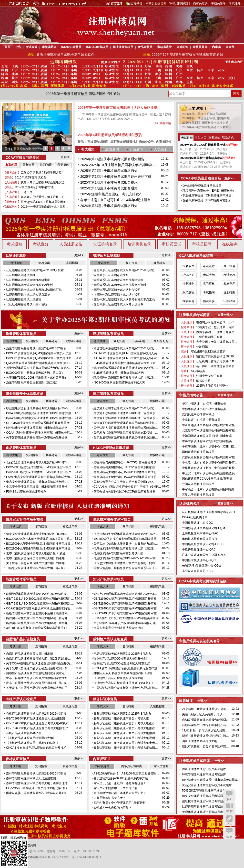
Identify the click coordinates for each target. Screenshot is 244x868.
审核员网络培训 (180, 3)
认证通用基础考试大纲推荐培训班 (28, 280)
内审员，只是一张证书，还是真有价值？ (120, 783)
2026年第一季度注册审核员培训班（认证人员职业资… (119, 108)
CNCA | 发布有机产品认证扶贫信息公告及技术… (38, 748)
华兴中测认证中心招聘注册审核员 (204, 404)
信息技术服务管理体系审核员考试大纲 (118, 553)
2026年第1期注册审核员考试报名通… (207, 123)
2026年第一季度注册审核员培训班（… (208, 114)
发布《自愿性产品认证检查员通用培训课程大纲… (38, 678)
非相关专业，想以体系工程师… (216, 327)
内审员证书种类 (132, 766)
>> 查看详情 (163, 123)
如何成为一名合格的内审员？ (112, 808)
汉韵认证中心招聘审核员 (198, 414)
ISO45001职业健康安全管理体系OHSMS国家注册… (40, 413)
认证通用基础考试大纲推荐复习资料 (30, 285)
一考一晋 (27, 192)
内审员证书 (163, 142)
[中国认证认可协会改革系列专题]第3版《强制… (124, 673)
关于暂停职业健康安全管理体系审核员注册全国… (38, 438)
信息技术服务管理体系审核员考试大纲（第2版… (125, 549)
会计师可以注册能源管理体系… (216, 366)
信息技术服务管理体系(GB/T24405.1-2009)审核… (126, 558)
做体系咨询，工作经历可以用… (216, 332)
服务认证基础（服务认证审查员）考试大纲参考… (126, 743)
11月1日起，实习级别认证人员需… (205, 730)
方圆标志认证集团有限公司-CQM (203, 528)
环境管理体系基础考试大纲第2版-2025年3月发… (125, 348)
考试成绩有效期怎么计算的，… (210, 352)
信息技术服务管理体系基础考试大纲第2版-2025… (126, 534)
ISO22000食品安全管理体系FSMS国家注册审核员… (40, 467)
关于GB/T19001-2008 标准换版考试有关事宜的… (38, 378)
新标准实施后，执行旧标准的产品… (205, 725)
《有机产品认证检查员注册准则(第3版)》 (33, 743)
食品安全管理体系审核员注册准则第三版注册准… (38, 487)
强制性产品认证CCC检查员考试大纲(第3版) (122, 663)
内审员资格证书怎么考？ (110, 798)
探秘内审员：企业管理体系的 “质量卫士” (120, 803)
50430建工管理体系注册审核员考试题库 (208, 791)
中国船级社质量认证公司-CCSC (203, 544)
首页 (8, 47)
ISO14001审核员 (97, 47)
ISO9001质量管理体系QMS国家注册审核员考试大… (40, 358)
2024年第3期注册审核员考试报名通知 (109, 206)
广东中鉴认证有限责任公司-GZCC (204, 555)
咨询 (229, 833)
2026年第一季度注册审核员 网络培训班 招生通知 (83, 94)
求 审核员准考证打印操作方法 (34, 187)
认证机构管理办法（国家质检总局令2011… (210, 512)
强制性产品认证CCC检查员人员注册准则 (120, 659)
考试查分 (41, 244)
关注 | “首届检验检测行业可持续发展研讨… (33, 149)
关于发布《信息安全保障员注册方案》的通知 (35, 563)
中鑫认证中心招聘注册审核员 (201, 420)
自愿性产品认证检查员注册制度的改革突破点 (35, 673)
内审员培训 (200, 3)
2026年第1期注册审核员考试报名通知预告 (110, 135)
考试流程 (209, 266)
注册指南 (229, 292)
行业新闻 (136, 149)
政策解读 (188, 292)
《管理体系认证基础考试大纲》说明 (117, 295)
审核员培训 (49, 47)
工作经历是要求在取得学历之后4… (44, 173)
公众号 (230, 47)
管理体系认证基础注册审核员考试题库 (207, 812)
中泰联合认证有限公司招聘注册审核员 (207, 441)
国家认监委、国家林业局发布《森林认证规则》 (37, 793)
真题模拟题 (157, 706)
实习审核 (209, 284)
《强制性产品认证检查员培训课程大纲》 (120, 678)
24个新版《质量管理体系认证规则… (206, 709)
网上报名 (229, 266)
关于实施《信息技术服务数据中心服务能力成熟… (126, 544)
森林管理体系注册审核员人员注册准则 (31, 778)
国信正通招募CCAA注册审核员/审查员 (207, 479)
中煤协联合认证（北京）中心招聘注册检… (210, 468)
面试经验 (209, 301)
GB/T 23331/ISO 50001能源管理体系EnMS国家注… (40, 599)
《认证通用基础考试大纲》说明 (27, 304)
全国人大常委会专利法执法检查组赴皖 (118, 628)
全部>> (202, 701)
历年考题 (52, 341)
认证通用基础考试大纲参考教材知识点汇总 (34, 290)
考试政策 (31, 47)
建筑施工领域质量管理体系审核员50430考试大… (125, 423)
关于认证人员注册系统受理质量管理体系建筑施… (126, 428)
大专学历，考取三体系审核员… (216, 342)
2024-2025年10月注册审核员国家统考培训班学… (118, 165)
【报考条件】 (12, 173)
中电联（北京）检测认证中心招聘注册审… (210, 463)
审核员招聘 (202, 244)
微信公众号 (146, 142)
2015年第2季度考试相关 (31, 177)
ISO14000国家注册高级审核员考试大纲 (119, 383)
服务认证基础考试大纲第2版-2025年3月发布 (122, 714)
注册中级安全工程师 (209, 376)
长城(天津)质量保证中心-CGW (202, 566)
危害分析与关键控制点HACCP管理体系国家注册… (126, 472)
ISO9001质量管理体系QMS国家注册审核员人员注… (40, 353)
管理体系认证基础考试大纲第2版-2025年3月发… (125, 270)
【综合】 (9, 177)
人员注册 (161, 149)
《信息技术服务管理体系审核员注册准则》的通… (126, 563)
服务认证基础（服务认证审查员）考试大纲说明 (124, 738)
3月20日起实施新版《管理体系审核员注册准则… (38, 628)
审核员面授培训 (156, 3)
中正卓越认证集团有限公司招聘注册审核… (210, 425)
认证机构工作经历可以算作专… (216, 361)
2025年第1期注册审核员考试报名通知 (109, 188)
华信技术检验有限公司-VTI (199, 539)
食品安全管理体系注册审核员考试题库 (207, 785)
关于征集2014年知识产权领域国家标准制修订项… (126, 623)
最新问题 (29, 165)
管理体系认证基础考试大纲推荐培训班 (118, 280)
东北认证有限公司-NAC (197, 571)
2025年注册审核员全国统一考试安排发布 (111, 194)
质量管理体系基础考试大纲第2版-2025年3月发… (38, 348)
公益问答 (182, 47)
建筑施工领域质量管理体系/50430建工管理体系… (126, 413)
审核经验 (229, 301)
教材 (229, 808)
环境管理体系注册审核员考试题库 (204, 775)
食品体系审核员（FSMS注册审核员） (207, 200)
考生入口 (201, 138)
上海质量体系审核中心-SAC (200, 533)
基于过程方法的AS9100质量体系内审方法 (121, 778)
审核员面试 (172, 244)
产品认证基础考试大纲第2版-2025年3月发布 (122, 654)
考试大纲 (16, 263)
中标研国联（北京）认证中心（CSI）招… (209, 447)
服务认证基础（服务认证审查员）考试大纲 (121, 719)
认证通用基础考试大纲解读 (24, 299)
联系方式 (228, 138)
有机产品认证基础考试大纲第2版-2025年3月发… (38, 714)
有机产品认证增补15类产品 (24, 733)
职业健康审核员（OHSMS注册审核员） (208, 196)
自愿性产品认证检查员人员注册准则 (30, 654)
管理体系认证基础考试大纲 (111, 275)
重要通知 (214, 138)
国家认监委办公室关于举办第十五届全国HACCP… (126, 482)
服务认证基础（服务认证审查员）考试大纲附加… (126, 733)
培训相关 (188, 275)
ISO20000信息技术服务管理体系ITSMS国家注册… (39, 539)
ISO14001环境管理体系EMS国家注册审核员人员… (127, 353)
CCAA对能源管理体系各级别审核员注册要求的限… (39, 608)
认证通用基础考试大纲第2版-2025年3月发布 (35, 270)
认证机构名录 (105, 244)
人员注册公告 (71, 244)
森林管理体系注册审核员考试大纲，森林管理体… (38, 783)
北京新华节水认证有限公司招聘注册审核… (210, 430)
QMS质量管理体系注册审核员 (202, 186)
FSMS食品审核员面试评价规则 (26, 492)
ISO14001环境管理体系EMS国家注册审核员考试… (127, 358)
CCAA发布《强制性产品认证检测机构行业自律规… (127, 668)
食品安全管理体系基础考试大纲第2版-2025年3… (38, 462)
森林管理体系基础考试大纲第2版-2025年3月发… (38, 774)
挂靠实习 (188, 301)
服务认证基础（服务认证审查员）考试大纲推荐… (126, 723)
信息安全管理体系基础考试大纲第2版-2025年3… (38, 534)
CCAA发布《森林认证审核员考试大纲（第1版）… (39, 788)
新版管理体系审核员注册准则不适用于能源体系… (38, 613)
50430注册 (203, 381)
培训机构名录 (139, 244)
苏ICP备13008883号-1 (86, 857)
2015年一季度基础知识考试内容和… (45, 207)
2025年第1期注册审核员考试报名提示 (109, 182)
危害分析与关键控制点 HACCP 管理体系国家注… (126, 467)
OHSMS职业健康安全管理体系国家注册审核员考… (39, 423)
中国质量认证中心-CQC (198, 523)
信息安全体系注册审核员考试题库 (204, 796)
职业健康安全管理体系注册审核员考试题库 (210, 780)
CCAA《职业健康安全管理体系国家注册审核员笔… (39, 433)
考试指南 (209, 292)
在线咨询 (230, 244)
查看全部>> (225, 315)
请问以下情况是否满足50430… (216, 356)
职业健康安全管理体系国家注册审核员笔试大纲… (38, 428)
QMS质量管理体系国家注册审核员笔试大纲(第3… (39, 363)
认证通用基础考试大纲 (21, 275)
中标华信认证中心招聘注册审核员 (204, 409)
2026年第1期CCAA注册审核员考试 (203, 145)
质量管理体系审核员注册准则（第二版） (32, 383)
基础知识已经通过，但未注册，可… (44, 197)
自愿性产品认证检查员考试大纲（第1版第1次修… (38, 659)
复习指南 (44, 263)
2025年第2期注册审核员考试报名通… (207, 127)
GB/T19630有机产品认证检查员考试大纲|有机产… (39, 728)
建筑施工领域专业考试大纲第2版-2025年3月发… (125, 408)
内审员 (216, 47)
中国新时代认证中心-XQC (199, 560)
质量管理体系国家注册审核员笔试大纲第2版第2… (38, 368)
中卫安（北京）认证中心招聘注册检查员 (208, 473)
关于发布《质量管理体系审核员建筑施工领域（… (126, 433)
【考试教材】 (12, 207)
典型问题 (11, 165)
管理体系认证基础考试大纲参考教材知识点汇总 (124, 299)
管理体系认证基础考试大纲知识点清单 (118, 304)
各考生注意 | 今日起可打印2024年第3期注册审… (117, 200)
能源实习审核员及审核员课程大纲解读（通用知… (38, 623)
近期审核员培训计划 (123, 142)
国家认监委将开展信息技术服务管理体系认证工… (126, 568)
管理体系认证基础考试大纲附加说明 (117, 290)
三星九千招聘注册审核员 (198, 495)
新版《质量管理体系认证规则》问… (205, 736)
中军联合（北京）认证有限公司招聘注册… (210, 489)
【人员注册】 (12, 182)
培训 (229, 795)
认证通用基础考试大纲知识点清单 (28, 295)
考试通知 (235, 3)
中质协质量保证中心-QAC (199, 550)
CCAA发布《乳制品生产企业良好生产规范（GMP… (127, 487)
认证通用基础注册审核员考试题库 (204, 807)
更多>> (65, 157)
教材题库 (229, 284)
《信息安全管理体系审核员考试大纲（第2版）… (38, 568)
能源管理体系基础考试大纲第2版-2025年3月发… (38, 594)
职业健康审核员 (123, 47)
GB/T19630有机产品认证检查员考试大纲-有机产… (39, 723)
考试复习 (229, 275)
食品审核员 (145, 47)
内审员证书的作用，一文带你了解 (115, 788)
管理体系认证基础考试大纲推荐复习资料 (120, 285)
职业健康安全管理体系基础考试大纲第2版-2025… (38, 408)
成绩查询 (112, 149)
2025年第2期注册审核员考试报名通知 (109, 171)
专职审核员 (197, 371)
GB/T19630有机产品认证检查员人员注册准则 (36, 719)
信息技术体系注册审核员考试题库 (204, 801)
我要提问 (63, 165)
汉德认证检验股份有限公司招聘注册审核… (210, 457)
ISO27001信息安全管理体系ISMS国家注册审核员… (40, 544)
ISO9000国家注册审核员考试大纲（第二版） (35, 373)
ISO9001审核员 (71, 47)
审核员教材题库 (98, 142)
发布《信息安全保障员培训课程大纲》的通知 (35, 558)
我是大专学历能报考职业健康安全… (44, 182)
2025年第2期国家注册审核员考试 (201, 158)
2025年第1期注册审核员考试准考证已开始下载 (116, 177)
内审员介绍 (102, 766)
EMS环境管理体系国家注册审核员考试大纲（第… (126, 363)
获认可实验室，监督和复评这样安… (205, 747)
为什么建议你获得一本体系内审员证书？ (120, 793)
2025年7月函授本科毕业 (212, 386)
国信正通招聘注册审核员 (198, 452)
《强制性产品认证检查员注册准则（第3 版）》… (125, 683)
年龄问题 (202, 347)
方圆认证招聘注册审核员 (198, 484)
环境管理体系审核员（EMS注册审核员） (209, 191)
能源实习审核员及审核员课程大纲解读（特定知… (38, 618)
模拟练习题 (74, 341)
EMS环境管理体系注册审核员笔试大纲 (119, 373)
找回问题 (46, 165)
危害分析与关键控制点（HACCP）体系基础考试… (126, 462)
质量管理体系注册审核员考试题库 (204, 769)
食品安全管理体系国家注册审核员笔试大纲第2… (38, 482)
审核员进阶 (164, 47)
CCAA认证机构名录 (195, 517)
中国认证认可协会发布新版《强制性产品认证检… (126, 688)
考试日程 (187, 138)
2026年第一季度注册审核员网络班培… (208, 118)
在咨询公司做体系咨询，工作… (216, 322)
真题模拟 (72, 263)
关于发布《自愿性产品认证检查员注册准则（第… (38, 668)
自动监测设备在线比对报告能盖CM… (206, 720)
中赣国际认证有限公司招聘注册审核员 (207, 436)
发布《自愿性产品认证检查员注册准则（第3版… (38, 683)
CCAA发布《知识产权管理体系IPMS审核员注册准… (127, 618)
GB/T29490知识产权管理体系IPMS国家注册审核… (127, 599)
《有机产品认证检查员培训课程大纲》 (31, 738)
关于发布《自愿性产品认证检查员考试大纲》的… (38, 688)
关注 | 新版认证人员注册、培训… (204, 714)
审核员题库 (218, 3)
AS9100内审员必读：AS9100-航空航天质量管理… (126, 774)
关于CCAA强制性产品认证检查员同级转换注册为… (39, 663)
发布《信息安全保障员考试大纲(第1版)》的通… (37, 553)
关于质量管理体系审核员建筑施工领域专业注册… (126, 438)
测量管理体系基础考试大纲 (200, 741)
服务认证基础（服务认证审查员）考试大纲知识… (126, 748)
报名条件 (188, 266)
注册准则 (188, 284)
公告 (18, 47)
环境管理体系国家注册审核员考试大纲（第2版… (125, 378)
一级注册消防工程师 (209, 337)
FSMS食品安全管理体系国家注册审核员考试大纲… (39, 477)
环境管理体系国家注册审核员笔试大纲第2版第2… (126, 368)
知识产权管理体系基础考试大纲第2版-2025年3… (125, 594)
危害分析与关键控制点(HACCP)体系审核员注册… (126, 492)
